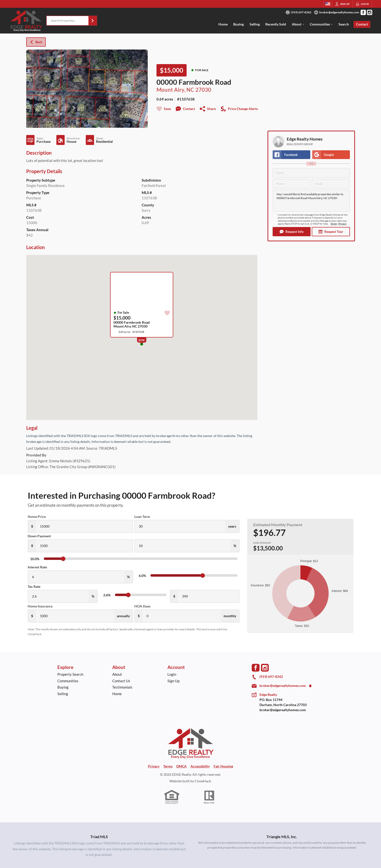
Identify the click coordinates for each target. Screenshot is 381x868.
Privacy (342, 224)
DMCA (182, 766)
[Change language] (328, 4)
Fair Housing (223, 766)
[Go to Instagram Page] (370, 12)
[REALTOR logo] (209, 797)
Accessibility (200, 766)
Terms (334, 224)
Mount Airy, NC (175, 90)
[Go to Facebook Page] (363, 12)
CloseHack (203, 781)
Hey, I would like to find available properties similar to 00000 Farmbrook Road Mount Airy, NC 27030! (311, 201)
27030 (203, 90)
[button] (93, 21)
